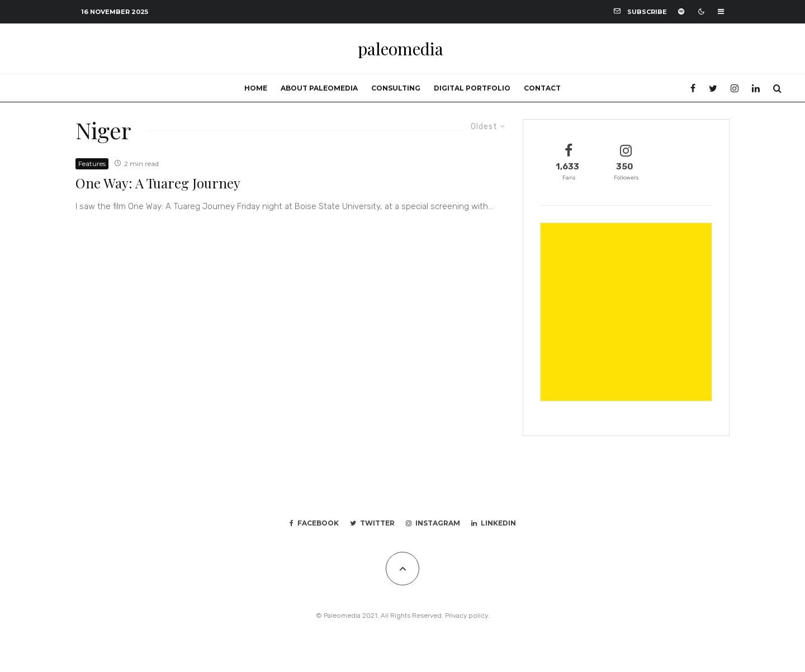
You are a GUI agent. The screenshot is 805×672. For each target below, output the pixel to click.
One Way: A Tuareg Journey (158, 183)
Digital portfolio (472, 88)
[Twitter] (713, 88)
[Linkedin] (756, 88)
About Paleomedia (319, 88)
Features (92, 164)
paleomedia (401, 49)
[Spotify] (681, 11)
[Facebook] (693, 88)
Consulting (396, 88)
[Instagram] (735, 88)
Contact (542, 88)
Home (256, 88)
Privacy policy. (467, 616)
